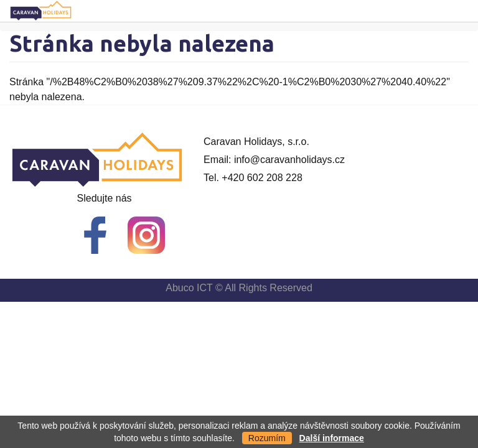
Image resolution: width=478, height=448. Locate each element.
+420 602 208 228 (262, 178)
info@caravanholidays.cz (289, 160)
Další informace (332, 438)
